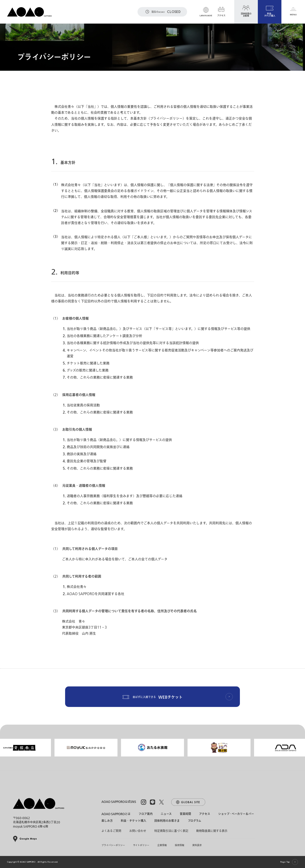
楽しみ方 (107, 821)
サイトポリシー (141, 845)
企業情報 (162, 845)
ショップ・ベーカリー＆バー (236, 814)
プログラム (194, 821)
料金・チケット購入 (134, 821)
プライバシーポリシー (113, 845)
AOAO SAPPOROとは (116, 814)
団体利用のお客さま (167, 821)
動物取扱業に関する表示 (212, 831)
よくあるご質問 (111, 831)
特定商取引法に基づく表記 (171, 831)
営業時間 (185, 814)
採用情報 (180, 845)
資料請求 (197, 845)
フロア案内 (146, 814)
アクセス (205, 814)
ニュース (166, 814)
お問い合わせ (138, 831)
